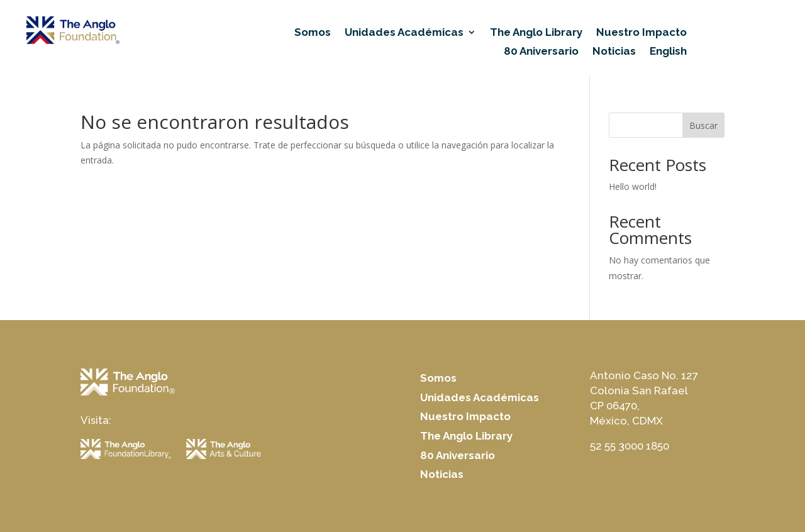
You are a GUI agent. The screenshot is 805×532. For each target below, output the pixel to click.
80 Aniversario (541, 52)
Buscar (703, 125)
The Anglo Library (536, 33)
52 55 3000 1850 (630, 446)
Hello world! (633, 186)
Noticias (614, 52)
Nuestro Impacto (641, 33)
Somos (313, 33)
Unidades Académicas (404, 33)
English (668, 52)
